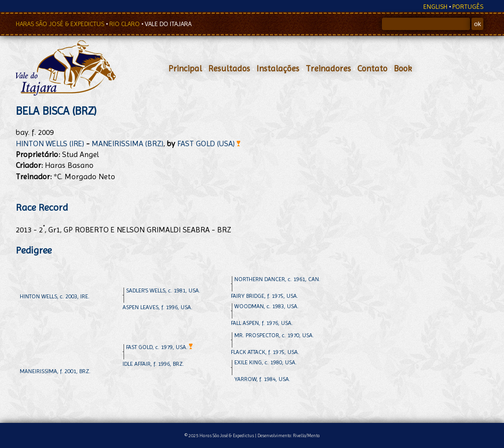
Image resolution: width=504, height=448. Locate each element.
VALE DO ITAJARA (168, 24)
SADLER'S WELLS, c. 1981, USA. (163, 290)
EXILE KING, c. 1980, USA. (266, 362)
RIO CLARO (125, 24)
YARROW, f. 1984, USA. (262, 379)
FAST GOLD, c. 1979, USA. (159, 347)
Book (403, 68)
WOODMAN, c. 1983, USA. (267, 306)
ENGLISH (435, 7)
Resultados (229, 68)
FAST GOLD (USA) (209, 144)
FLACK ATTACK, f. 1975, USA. (265, 352)
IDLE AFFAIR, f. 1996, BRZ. (153, 364)
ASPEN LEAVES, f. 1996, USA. (157, 307)
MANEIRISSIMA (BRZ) (127, 144)
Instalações (278, 68)
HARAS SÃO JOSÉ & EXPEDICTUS (61, 24)
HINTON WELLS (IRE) (50, 144)
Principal (185, 68)
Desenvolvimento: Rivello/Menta (289, 435)
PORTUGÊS (468, 7)
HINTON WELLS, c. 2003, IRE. (55, 296)
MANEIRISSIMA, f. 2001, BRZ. (55, 371)
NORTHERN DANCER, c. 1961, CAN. (277, 279)
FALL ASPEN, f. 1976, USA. (262, 323)
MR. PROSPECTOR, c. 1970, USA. (274, 335)
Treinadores (328, 68)
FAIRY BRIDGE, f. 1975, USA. (265, 296)
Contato (372, 68)
